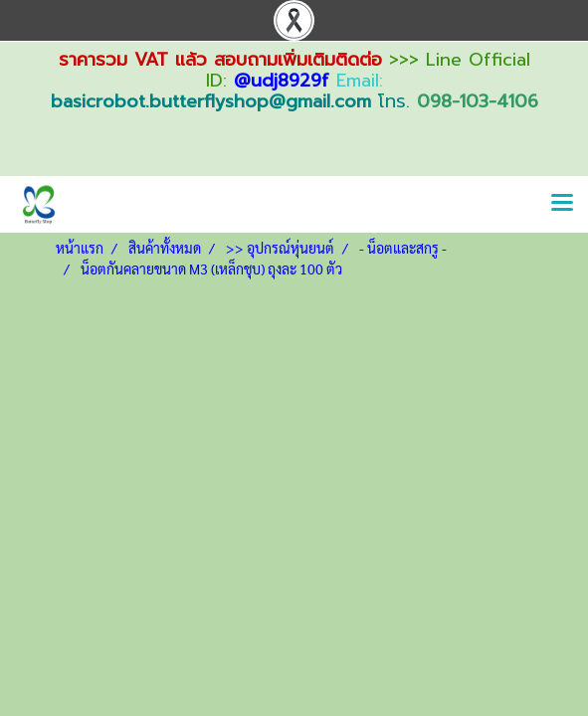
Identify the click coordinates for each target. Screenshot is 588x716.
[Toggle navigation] (562, 204)
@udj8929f (282, 81)
